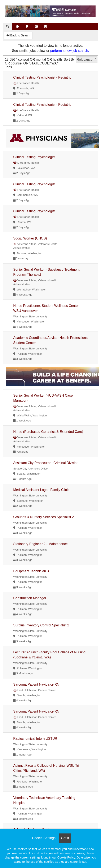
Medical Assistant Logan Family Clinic (41, 490)
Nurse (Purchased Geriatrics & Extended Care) (48, 432)
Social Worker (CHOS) (30, 238)
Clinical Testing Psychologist (34, 157)
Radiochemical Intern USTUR (35, 739)
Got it (65, 838)
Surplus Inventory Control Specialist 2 (41, 625)
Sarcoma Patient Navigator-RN (36, 684)
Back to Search (18, 35)
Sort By (69, 60)
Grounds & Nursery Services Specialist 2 (43, 517)
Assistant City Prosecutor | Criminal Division (46, 463)
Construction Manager (30, 598)
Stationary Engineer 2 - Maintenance (40, 544)
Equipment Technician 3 (31, 571)
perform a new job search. (70, 51)
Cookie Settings (44, 838)
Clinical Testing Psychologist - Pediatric (42, 77)
